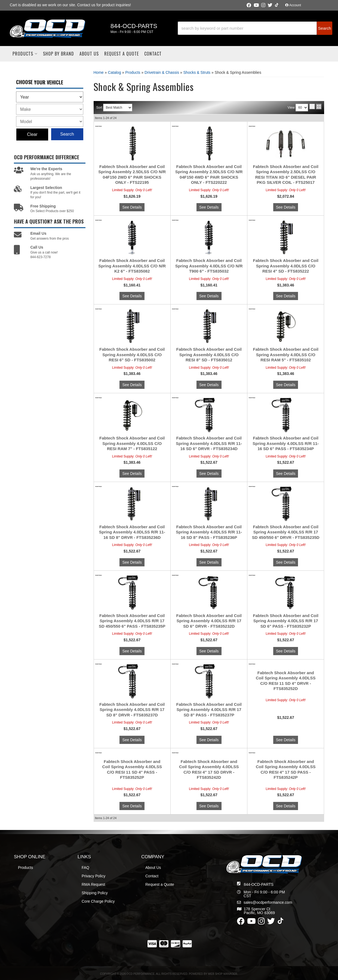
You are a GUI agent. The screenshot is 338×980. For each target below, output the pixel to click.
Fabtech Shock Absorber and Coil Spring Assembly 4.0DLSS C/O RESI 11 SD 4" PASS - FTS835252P (132, 770)
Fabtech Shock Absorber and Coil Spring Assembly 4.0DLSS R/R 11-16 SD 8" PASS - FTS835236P (209, 532)
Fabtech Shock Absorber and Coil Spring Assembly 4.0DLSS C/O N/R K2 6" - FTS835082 (132, 266)
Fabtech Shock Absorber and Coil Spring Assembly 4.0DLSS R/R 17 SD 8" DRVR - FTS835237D (132, 710)
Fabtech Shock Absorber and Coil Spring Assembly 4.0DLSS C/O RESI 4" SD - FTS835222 (286, 266)
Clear (32, 134)
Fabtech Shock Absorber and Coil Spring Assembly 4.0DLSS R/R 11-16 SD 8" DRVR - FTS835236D (132, 532)
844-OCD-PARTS (259, 884)
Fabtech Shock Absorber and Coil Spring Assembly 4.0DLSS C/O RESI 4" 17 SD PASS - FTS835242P (286, 770)
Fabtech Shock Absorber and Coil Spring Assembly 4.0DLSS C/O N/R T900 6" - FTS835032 (209, 266)
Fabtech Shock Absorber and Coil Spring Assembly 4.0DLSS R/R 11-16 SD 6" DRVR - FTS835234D (209, 443)
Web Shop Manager (222, 974)
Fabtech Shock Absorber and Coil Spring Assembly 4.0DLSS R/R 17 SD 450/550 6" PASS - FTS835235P (132, 621)
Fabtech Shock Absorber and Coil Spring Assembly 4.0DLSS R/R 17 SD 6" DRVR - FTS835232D (209, 621)
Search (67, 134)
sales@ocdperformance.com (268, 902)
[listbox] (50, 97)
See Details (132, 207)
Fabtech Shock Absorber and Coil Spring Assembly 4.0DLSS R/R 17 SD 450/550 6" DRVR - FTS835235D (286, 532)
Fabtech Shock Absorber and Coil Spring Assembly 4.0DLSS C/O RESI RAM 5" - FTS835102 (286, 355)
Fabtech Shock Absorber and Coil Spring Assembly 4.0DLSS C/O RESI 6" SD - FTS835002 (132, 355)
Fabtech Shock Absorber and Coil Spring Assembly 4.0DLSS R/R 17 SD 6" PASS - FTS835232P (286, 621)
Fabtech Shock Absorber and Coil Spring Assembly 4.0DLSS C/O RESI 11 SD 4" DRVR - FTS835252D (286, 681)
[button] (255, 28)
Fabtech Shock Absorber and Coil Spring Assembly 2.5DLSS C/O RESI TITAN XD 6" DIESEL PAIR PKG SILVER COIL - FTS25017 (286, 175)
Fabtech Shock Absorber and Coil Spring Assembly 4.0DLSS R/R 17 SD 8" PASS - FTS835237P (209, 710)
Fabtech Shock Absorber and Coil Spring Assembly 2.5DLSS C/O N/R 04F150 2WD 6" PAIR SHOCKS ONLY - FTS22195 (132, 175)
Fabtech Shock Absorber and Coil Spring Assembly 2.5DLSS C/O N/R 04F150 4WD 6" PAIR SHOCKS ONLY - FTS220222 (209, 175)
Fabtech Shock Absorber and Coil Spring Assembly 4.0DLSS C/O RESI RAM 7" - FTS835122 (132, 443)
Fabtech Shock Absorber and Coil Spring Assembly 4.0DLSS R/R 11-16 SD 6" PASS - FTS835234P (286, 443)
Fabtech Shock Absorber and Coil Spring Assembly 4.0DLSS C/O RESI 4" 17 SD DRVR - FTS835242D (209, 770)
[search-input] (247, 28)
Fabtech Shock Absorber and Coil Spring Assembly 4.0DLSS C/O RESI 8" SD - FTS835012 (209, 355)
